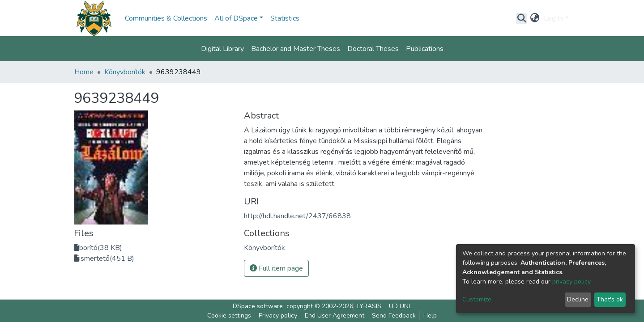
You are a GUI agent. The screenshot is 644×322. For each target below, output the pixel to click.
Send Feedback (394, 316)
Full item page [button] (276, 268)
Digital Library (222, 49)
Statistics (285, 18)
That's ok (610, 299)
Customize (477, 299)
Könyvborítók (125, 72)
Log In (553, 18)
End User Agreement (335, 316)
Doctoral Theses (373, 49)
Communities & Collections (166, 18)
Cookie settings (229, 316)
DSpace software (258, 306)
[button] (535, 18)
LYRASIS (369, 306)
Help (430, 316)
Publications (425, 49)
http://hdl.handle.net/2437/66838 (297, 216)
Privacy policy (278, 316)
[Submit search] (522, 18)
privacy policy (571, 282)
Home (84, 72)
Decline (578, 299)
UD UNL (400, 306)
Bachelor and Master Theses (296, 49)
